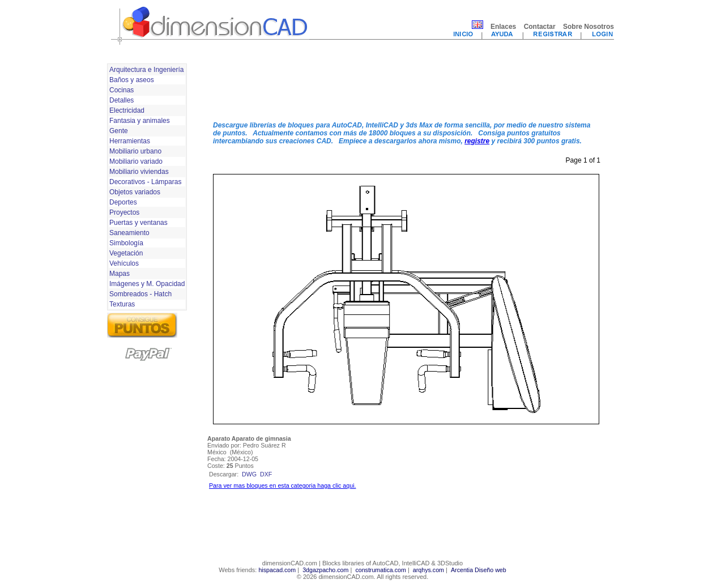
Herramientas (130, 141)
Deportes (123, 202)
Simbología (126, 243)
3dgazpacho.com (325, 570)
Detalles (121, 100)
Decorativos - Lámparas (145, 182)
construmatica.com (380, 570)
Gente (119, 131)
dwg (249, 474)
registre (477, 141)
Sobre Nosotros (588, 27)
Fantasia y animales (140, 121)
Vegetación (126, 253)
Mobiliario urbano (135, 151)
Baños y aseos (132, 80)
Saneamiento (129, 233)
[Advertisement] (406, 87)
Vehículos (124, 263)
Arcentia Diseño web (479, 570)
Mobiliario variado (136, 161)
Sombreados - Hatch (140, 294)
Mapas (120, 274)
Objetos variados (135, 192)
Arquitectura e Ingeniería (146, 70)
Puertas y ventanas (138, 223)
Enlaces (503, 27)
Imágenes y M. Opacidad (147, 284)
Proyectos (124, 212)
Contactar (540, 27)
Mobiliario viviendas (139, 172)
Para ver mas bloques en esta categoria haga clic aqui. (282, 485)
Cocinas (121, 90)
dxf (266, 474)
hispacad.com (277, 570)
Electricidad (127, 110)
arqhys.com (428, 570)
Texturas (122, 304)
